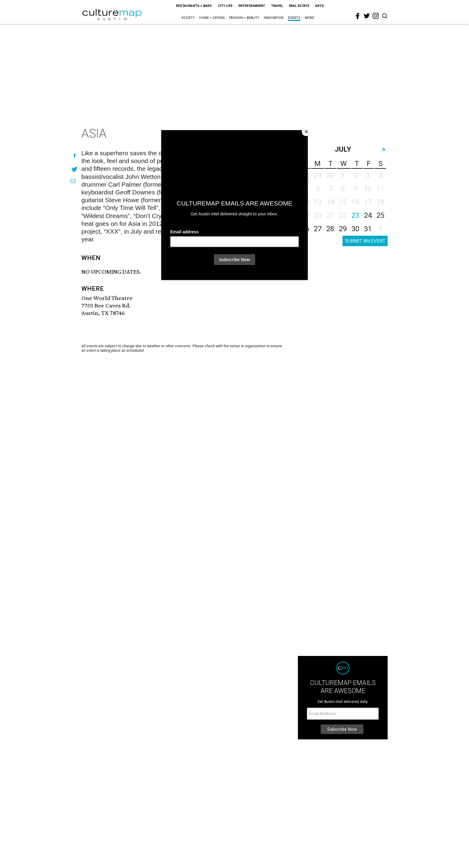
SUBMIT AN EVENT (365, 241)
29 (343, 229)
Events (294, 18)
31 (368, 229)
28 (330, 229)
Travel (277, 6)
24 (368, 215)
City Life (225, 6)
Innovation (274, 18)
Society (188, 18)
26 (305, 229)
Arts (320, 6)
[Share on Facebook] (75, 156)
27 (318, 229)
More (309, 18)
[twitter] (367, 16)
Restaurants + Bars (194, 6)
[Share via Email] (73, 181)
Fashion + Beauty (244, 18)
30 (355, 229)
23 (355, 215)
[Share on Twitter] (75, 169)
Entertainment (252, 6)
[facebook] (358, 16)
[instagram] (376, 16)
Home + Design (212, 18)
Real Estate (299, 6)
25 (380, 215)
